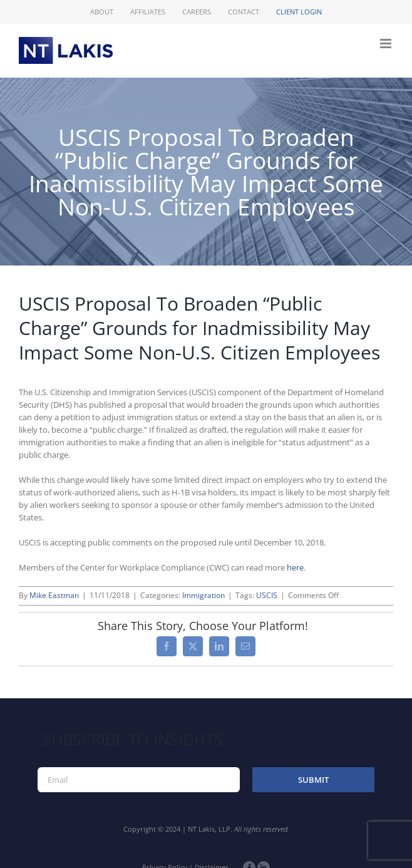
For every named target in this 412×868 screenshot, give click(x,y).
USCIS (267, 595)
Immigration (203, 595)
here (295, 567)
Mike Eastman (54, 595)
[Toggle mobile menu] (387, 44)
